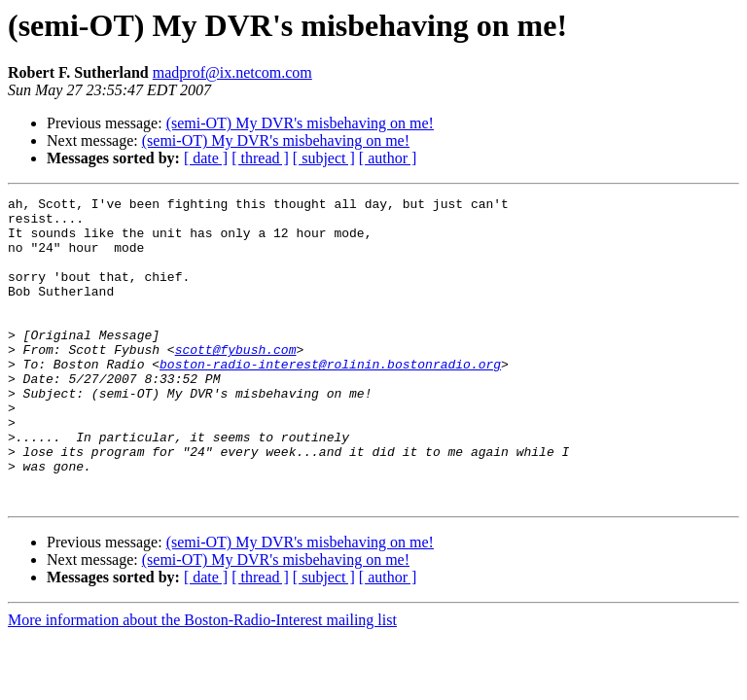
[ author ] (388, 158)
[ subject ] (324, 158)
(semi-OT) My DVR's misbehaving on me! (300, 123)
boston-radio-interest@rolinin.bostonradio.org (330, 399)
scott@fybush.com (236, 381)
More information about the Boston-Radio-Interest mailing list (202, 681)
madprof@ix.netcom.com (232, 72)
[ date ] (206, 158)
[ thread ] (260, 158)
